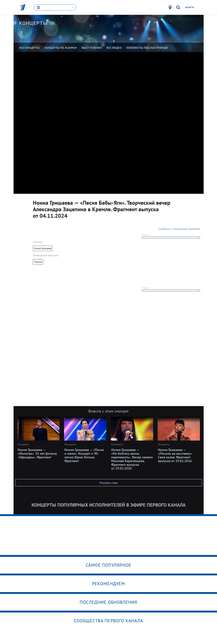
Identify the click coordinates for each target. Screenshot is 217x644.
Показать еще (109, 483)
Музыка (38, 262)
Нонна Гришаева (43, 248)
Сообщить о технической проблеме (179, 229)
